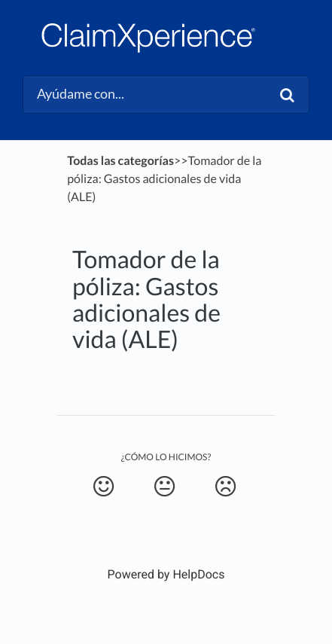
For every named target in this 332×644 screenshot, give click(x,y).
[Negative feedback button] (225, 487)
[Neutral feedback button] (164, 487)
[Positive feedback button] (103, 487)
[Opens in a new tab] (166, 574)
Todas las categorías (120, 161)
